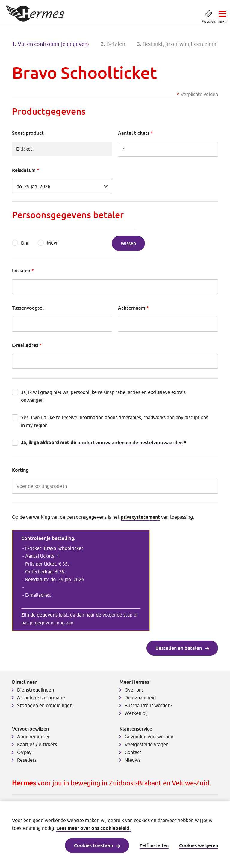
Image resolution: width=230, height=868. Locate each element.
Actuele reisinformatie (41, 698)
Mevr (52, 243)
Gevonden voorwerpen (149, 737)
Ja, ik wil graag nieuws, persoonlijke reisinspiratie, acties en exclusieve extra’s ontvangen (103, 396)
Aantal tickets (134, 133)
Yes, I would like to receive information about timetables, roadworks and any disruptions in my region (115, 421)
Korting (20, 470)
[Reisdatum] (62, 186)
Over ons (134, 690)
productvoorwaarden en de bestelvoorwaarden (130, 443)
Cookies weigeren (199, 845)
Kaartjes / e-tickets (37, 744)
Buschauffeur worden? (148, 705)
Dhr (25, 243)
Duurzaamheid (140, 698)
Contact (133, 752)
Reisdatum (24, 170)
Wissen (128, 243)
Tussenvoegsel (28, 308)
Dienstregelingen (35, 690)
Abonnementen (34, 737)
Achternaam (132, 308)
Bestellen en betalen (182, 648)
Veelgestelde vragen (147, 744)
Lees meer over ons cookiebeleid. (93, 828)
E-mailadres (25, 345)
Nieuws (133, 760)
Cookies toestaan (97, 845)
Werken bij (136, 713)
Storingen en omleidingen (45, 705)
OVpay (24, 752)
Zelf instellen (154, 845)
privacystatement (140, 517)
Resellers (27, 760)
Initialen (21, 271)
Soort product (28, 133)
